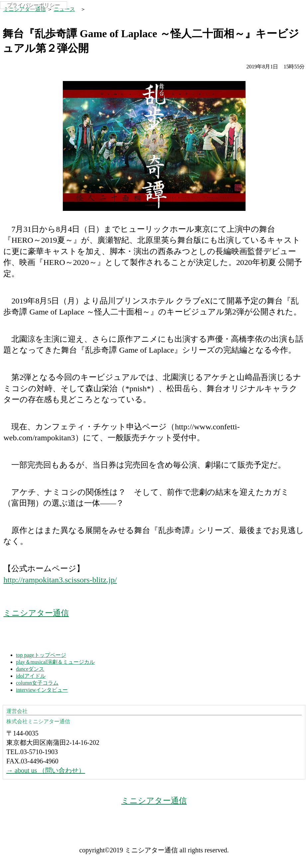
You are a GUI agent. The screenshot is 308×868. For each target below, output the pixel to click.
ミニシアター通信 (25, 9)
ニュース (64, 9)
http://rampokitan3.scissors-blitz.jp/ (60, 580)
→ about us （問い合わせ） (46, 770)
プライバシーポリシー (34, 5)
